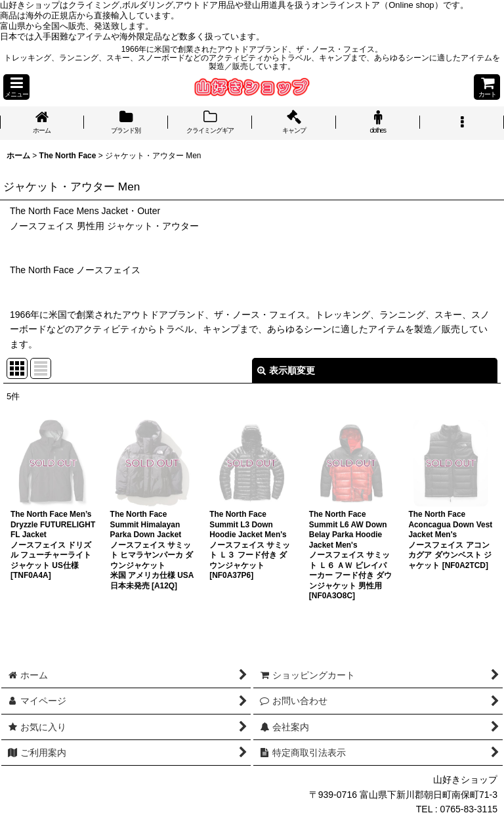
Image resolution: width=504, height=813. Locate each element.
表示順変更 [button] (286, 370)
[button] (16, 87)
